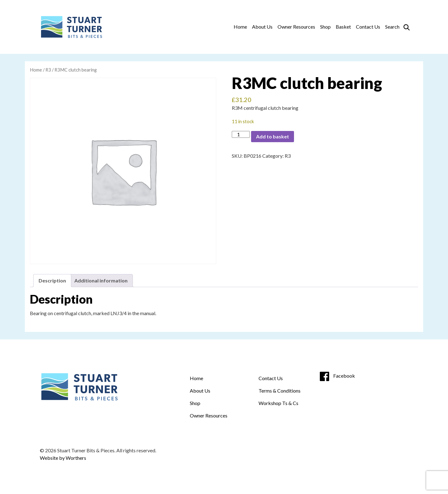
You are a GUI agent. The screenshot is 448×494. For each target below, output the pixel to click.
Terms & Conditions (280, 391)
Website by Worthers (63, 458)
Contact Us (368, 27)
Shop (325, 27)
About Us (262, 27)
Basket (343, 27)
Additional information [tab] (101, 280)
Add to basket (273, 136)
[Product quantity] (241, 134)
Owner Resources (296, 27)
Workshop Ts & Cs (278, 403)
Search (392, 27)
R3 (48, 70)
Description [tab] (52, 280)
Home (240, 27)
